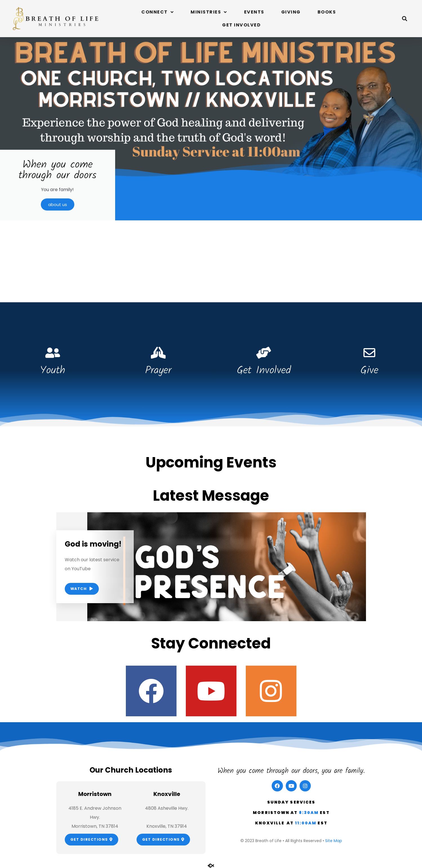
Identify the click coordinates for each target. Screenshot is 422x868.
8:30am (310, 813)
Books (327, 12)
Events (254, 12)
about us (58, 204)
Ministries (209, 12)
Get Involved (241, 25)
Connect (158, 12)
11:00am (306, 823)
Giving (291, 12)
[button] (405, 19)
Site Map (334, 841)
